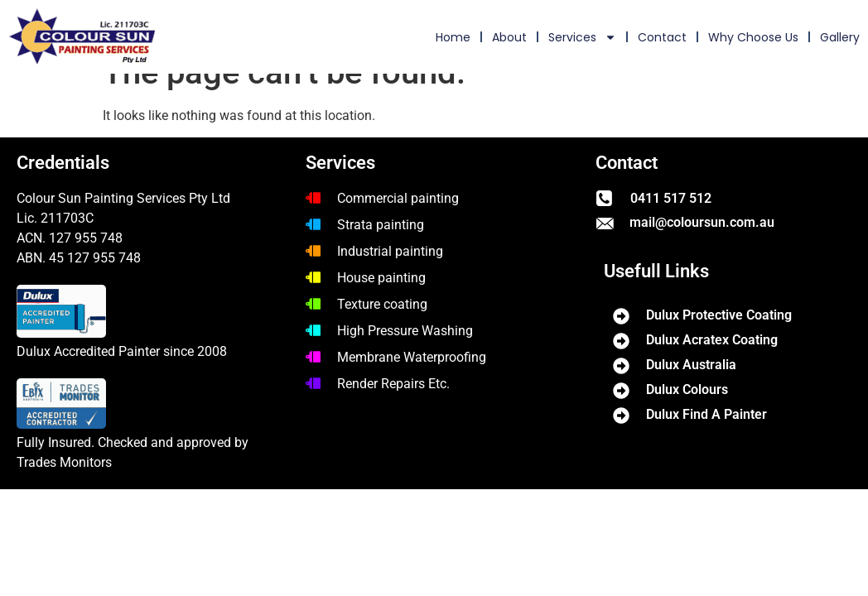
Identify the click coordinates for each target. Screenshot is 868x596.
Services (582, 37)
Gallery (840, 37)
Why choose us (753, 37)
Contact (662, 37)
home (453, 37)
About (509, 37)
